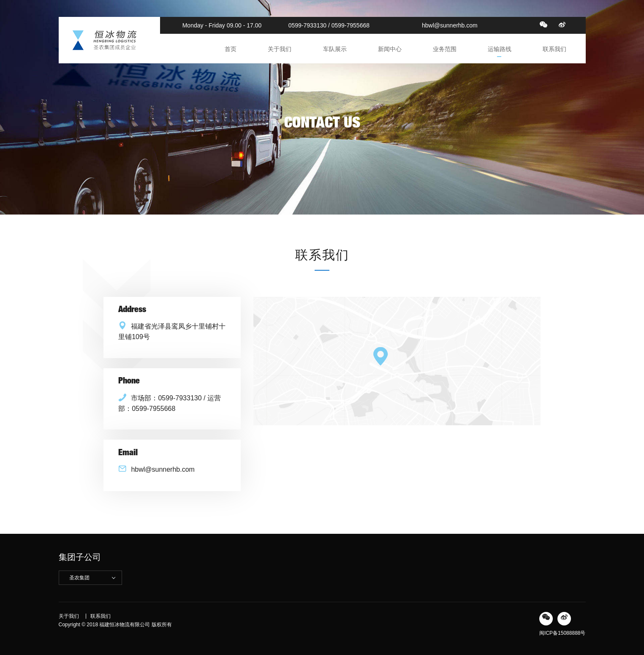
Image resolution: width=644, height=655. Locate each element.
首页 (231, 49)
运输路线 (500, 49)
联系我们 (554, 49)
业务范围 (445, 49)
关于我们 (280, 49)
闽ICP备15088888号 (562, 633)
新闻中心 (390, 49)
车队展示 (335, 49)
